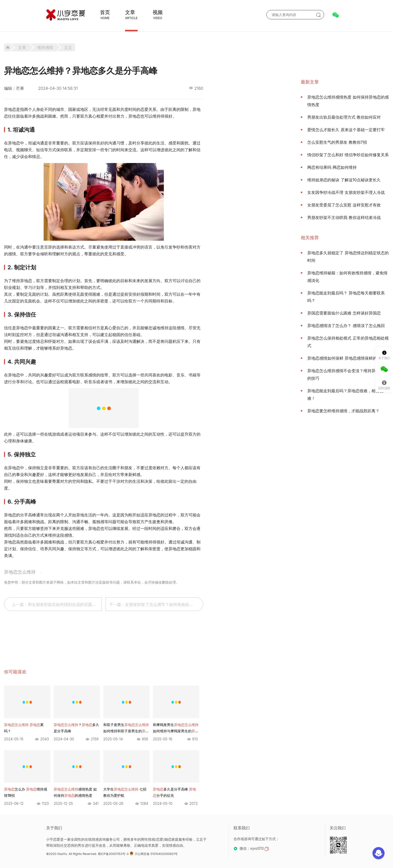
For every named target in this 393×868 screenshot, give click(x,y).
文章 (130, 12)
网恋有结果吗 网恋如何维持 (332, 167)
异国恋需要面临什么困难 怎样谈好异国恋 (344, 313)
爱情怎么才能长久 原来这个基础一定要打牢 (346, 130)
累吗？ (24, 728)
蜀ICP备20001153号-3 (113, 854)
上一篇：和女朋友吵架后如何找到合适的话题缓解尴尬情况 (57, 604)
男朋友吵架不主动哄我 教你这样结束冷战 (344, 217)
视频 (158, 12)
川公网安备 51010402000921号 (154, 854)
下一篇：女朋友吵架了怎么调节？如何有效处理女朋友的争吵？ (156, 604)
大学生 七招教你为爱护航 (125, 792)
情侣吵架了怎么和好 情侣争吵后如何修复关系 (348, 155)
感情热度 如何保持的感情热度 (75, 792)
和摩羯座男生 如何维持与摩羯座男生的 (176, 728)
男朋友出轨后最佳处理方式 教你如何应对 (344, 117)
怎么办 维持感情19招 (26, 792)
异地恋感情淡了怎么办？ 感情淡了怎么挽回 (346, 326)
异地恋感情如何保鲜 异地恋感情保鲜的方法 (346, 358)
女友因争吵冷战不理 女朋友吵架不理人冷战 (346, 192)
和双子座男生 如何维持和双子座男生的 (126, 728)
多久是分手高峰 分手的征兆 (174, 792)
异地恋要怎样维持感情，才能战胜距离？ (343, 411)
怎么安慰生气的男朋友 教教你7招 (337, 142)
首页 (105, 12)
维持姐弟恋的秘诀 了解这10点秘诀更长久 (344, 180)
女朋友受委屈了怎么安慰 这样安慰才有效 (344, 205)
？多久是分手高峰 (76, 728)
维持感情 (45, 47)
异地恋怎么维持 (20, 572)
